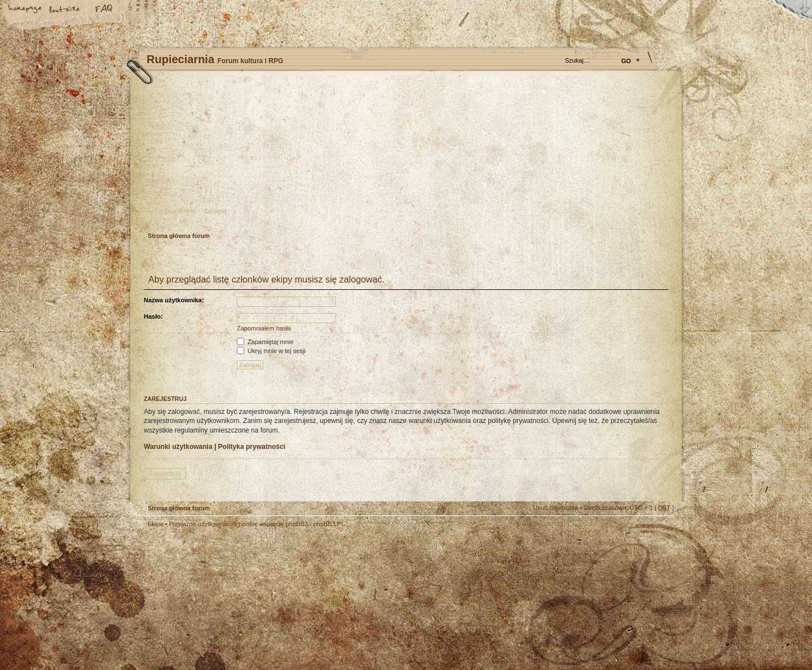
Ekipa (156, 524)
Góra (660, 531)
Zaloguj (215, 211)
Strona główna (25, 10)
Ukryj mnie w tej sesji (271, 351)
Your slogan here (316, 600)
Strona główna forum (405, 155)
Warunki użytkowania (178, 447)
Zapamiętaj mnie (265, 342)
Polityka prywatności (252, 447)
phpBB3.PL (329, 524)
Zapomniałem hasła (264, 328)
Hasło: (153, 316)
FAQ (104, 10)
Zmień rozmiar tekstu (65, 10)
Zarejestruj (180, 211)
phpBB (265, 599)
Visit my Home (640, 632)
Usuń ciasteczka (555, 508)
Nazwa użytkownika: (174, 300)
